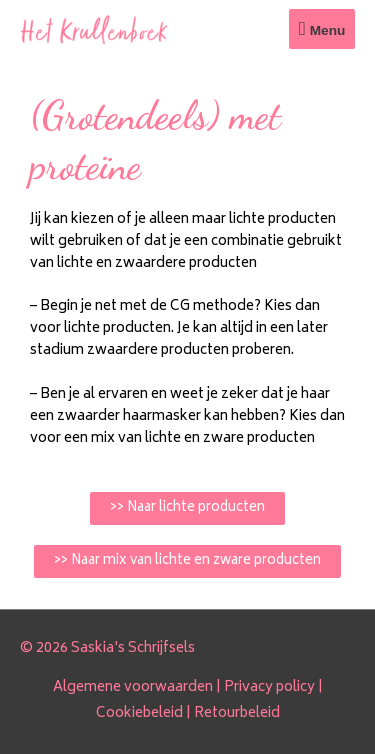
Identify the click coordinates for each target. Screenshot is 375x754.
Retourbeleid (237, 714)
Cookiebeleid (139, 714)
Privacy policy (269, 688)
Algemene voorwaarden (133, 688)
